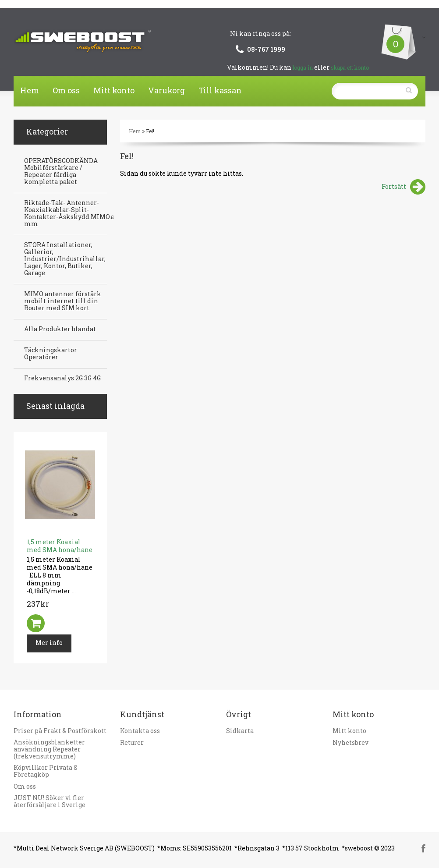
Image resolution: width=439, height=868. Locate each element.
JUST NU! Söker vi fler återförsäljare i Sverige (50, 801)
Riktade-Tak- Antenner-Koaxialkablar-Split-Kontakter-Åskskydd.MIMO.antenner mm (82, 213)
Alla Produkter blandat (60, 329)
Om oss (66, 90)
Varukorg (166, 90)
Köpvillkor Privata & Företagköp (46, 771)
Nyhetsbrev (350, 743)
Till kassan (220, 90)
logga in (303, 67)
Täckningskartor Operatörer (51, 354)
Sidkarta (240, 731)
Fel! (150, 131)
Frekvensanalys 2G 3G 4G (62, 378)
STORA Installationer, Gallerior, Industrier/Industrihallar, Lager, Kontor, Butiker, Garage (65, 259)
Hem (30, 90)
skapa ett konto (350, 67)
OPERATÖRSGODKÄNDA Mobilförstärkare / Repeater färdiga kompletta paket (61, 171)
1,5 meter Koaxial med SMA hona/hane (60, 546)
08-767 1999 (266, 49)
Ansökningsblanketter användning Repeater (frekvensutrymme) (49, 749)
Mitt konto (114, 90)
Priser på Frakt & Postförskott (60, 731)
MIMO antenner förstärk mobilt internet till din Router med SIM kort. (63, 301)
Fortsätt (404, 187)
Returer (132, 743)
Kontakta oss (140, 731)
